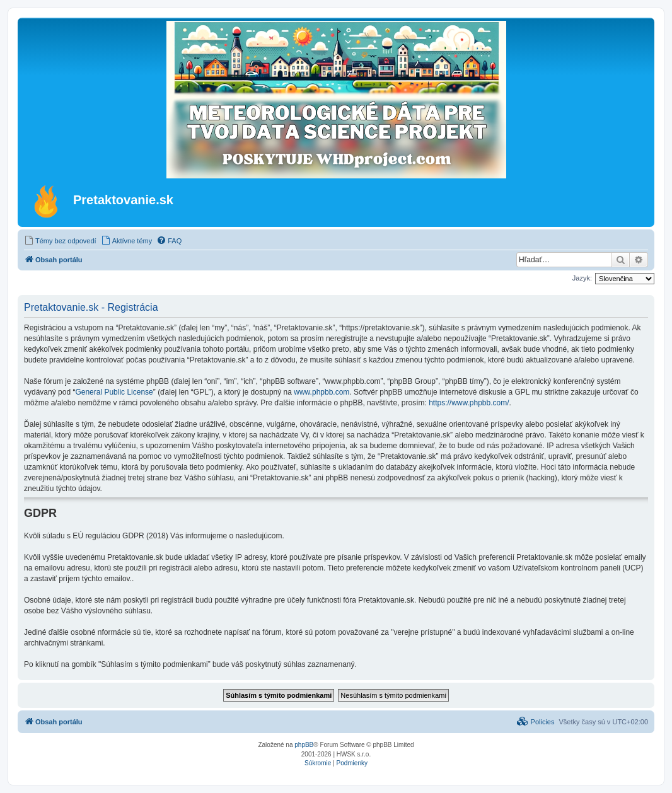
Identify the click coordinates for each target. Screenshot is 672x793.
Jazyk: (582, 278)
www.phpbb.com (322, 392)
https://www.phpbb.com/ (469, 403)
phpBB (304, 745)
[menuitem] (60, 241)
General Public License (114, 392)
